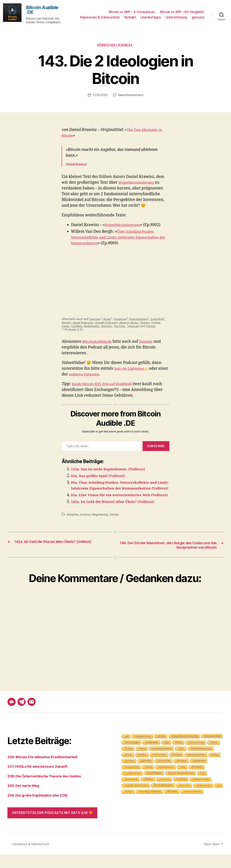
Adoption (73, 528)
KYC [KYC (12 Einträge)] (202, 786)
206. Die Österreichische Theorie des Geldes (48, 789)
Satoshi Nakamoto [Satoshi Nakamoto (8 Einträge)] (192, 805)
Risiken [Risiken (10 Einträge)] (214, 756)
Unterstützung (176, 18)
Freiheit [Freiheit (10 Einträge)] (128, 762)
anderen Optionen (97, 376)
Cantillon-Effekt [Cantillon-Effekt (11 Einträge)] (133, 786)
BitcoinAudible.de (99, 343)
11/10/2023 (100, 97)
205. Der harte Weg (25, 799)
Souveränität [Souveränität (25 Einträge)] (212, 749)
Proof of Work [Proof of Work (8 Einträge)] (159, 768)
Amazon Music (150, 324)
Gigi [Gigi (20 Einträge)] (166, 756)
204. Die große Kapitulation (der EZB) (41, 809)
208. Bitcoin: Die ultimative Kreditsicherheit (47, 770)
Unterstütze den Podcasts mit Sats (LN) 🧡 (52, 826)
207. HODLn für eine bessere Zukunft (41, 780)
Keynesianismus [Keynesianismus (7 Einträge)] (166, 780)
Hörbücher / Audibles (116, 47)
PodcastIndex (141, 321)
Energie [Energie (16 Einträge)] (177, 768)
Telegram (159, 328)
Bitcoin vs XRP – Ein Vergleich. (182, 12)
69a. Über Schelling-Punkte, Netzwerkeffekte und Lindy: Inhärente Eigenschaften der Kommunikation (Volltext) (119, 490)
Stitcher (131, 328)
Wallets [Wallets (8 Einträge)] (142, 762)
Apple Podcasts (101, 324)
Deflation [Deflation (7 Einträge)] (142, 768)
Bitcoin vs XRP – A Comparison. (132, 12)
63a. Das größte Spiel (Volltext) (101, 478)
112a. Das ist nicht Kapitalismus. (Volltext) (112, 471)
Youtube (150, 343)
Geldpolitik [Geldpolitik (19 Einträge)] (151, 756)
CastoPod (69, 324)
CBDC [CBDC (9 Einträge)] (181, 762)
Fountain (95, 321)
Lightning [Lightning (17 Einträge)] (146, 774)
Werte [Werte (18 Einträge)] (179, 756)
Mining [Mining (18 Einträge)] (161, 749)
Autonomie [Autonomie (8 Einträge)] (164, 793)
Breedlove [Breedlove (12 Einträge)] (197, 780)
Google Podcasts (126, 324)
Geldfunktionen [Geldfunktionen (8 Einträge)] (204, 799)
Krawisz (81, 166)
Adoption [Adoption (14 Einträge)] (182, 774)
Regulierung (101, 528)
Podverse (122, 321)
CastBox (100, 328)
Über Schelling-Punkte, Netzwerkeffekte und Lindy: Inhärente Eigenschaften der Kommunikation (120, 239)
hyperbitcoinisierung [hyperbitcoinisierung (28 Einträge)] (185, 749)
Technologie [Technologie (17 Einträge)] (132, 756)
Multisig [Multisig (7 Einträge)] (215, 768)
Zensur (116, 528)
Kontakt (130, 18)
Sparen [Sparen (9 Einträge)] (128, 768)
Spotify (84, 324)
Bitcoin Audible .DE (44, 10)
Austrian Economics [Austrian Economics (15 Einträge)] (136, 799)
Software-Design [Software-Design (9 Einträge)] (201, 793)
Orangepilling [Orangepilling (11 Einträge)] (132, 780)
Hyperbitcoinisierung (138, 184)
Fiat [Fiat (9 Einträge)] (219, 799)
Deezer (67, 328)
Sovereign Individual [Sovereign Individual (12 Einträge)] (150, 805)
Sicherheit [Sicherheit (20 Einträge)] (199, 774)
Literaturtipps (151, 18)
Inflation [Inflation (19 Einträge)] (148, 792)
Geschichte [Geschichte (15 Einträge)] (164, 774)
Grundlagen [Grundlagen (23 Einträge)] (154, 786)
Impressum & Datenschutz (100, 18)
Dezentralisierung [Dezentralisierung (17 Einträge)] (201, 762)
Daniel (71, 166)
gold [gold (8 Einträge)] (127, 750)
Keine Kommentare (131, 97)
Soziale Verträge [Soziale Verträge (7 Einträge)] (196, 756)
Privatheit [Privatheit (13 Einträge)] (181, 792)
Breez (108, 321)
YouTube (145, 328)
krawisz (86, 528)
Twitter (73, 331)
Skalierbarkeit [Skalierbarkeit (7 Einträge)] (131, 793)
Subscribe (156, 448)
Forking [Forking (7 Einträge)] (148, 780)
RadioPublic (116, 328)
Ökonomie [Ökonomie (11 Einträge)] (184, 799)
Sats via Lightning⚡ (133, 370)
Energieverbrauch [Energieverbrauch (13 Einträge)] (162, 762)
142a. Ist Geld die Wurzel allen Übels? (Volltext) (117, 515)
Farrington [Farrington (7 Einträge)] (129, 774)
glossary (198, 18)
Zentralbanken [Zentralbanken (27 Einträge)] (163, 799)
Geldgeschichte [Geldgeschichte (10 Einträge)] (143, 750)
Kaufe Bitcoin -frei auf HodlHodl (105, 386)
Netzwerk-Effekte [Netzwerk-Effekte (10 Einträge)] (196, 768)
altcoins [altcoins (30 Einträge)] (172, 805)
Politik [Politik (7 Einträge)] (183, 780)
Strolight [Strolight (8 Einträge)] (129, 805)
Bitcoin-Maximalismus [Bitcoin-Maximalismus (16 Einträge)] (181, 786)
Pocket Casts (83, 328)
